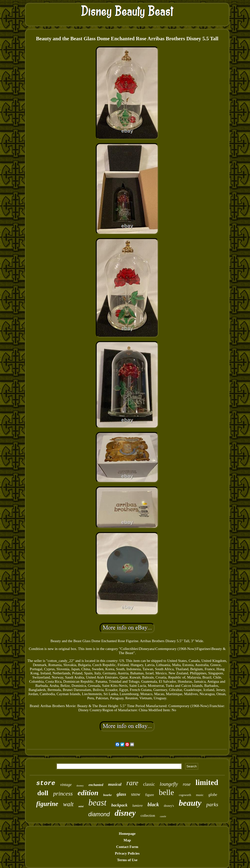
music (200, 795)
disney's (169, 806)
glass (121, 794)
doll (43, 793)
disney (125, 813)
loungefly (169, 784)
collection (148, 816)
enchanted (96, 785)
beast (97, 803)
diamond (99, 814)
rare (132, 783)
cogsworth (185, 795)
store (46, 783)
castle (163, 816)
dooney (80, 786)
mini (81, 806)
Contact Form (127, 847)
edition (88, 793)
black (153, 805)
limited (207, 782)
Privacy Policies (127, 853)
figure (150, 795)
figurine (47, 804)
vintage (66, 785)
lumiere (137, 806)
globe (213, 795)
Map (127, 840)
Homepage (127, 834)
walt (68, 804)
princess (63, 794)
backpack (119, 805)
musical (115, 784)
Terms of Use (127, 860)
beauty (190, 803)
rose (187, 784)
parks (212, 804)
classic (149, 784)
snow (136, 794)
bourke (108, 795)
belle (166, 792)
